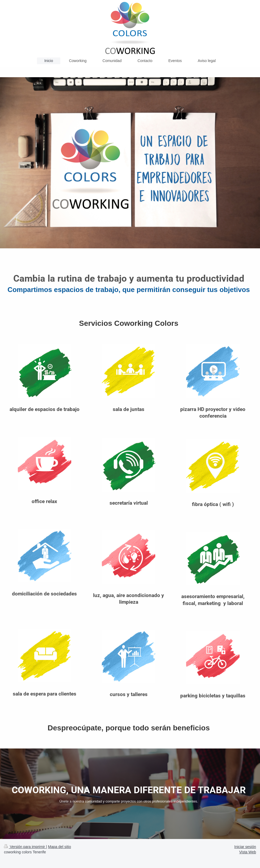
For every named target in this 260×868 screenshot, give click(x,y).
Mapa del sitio (60, 847)
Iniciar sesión (245, 847)
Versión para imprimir (25, 847)
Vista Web (248, 852)
